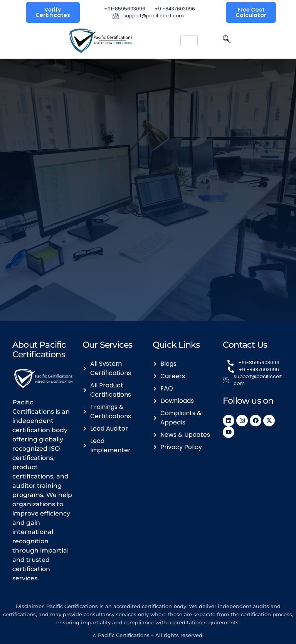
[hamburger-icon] (189, 41)
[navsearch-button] (227, 41)
